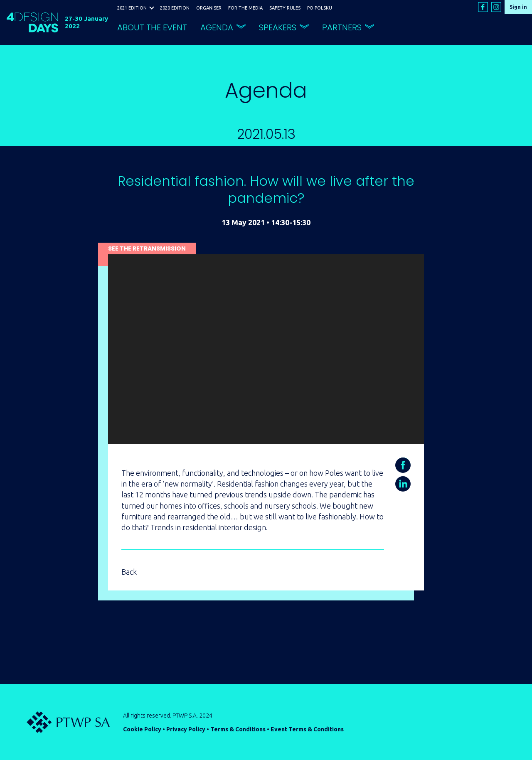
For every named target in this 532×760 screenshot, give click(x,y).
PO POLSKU (320, 8)
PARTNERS (342, 27)
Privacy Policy (186, 729)
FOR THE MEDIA (245, 8)
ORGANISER (209, 8)
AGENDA (217, 27)
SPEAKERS (278, 27)
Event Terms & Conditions (307, 729)
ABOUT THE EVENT (152, 27)
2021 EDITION (132, 8)
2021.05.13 (266, 134)
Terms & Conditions (238, 729)
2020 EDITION (175, 8)
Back (129, 572)
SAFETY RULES (285, 8)
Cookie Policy (142, 729)
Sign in (518, 7)
